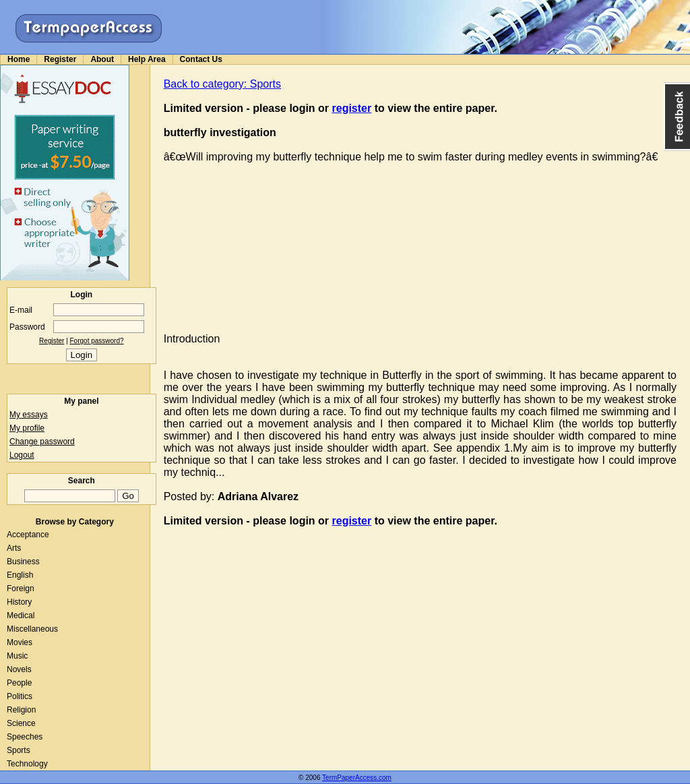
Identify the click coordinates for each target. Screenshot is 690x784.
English (20, 575)
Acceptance (28, 535)
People (19, 683)
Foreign (21, 589)
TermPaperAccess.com (357, 778)
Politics (20, 696)
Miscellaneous (32, 629)
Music (17, 656)
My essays (29, 415)
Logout (22, 455)
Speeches (25, 737)
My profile (27, 428)
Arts (14, 548)
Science (21, 723)
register (352, 108)
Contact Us (201, 59)
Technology (27, 764)
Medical (21, 615)
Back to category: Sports (222, 84)
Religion (21, 710)
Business (23, 562)
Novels (19, 669)
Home (19, 59)
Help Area (147, 59)
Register (60, 59)
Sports (19, 750)
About (102, 59)
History (19, 602)
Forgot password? (97, 341)
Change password (42, 442)
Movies (20, 642)
